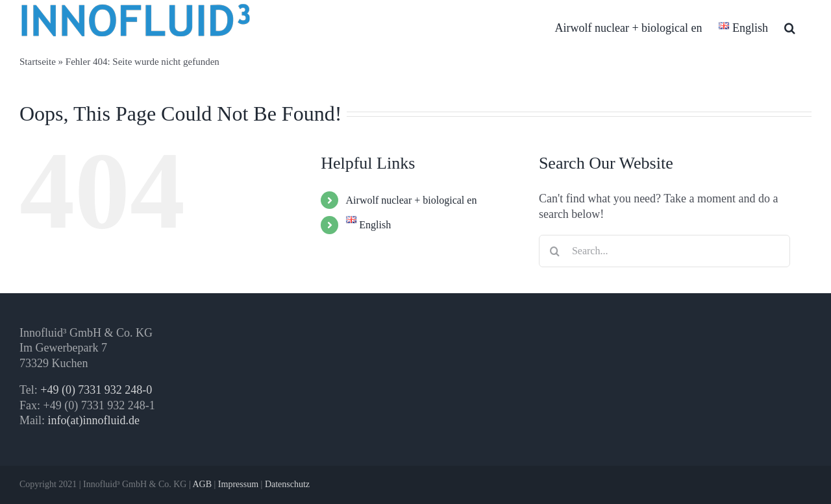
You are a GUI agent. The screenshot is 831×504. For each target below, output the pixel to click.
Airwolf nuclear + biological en (412, 200)
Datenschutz (287, 484)
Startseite (38, 62)
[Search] (555, 251)
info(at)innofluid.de (94, 420)
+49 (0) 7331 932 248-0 (96, 390)
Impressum (238, 484)
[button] (790, 28)
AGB (202, 484)
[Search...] (664, 251)
